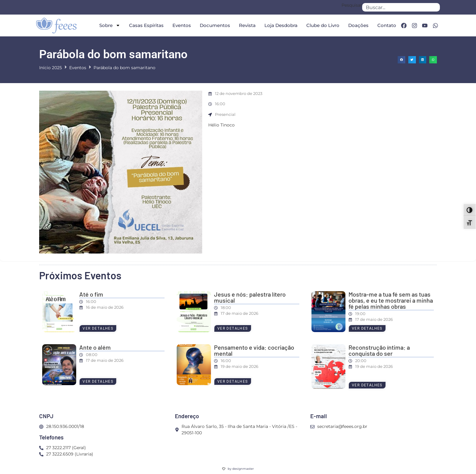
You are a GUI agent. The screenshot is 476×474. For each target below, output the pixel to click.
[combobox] (401, 7)
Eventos (181, 25)
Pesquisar (352, 5)
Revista (246, 25)
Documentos (214, 25)
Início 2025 (51, 68)
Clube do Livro (322, 25)
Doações (357, 25)
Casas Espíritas (145, 25)
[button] (401, 60)
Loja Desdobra (280, 25)
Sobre (109, 25)
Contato (386, 25)
